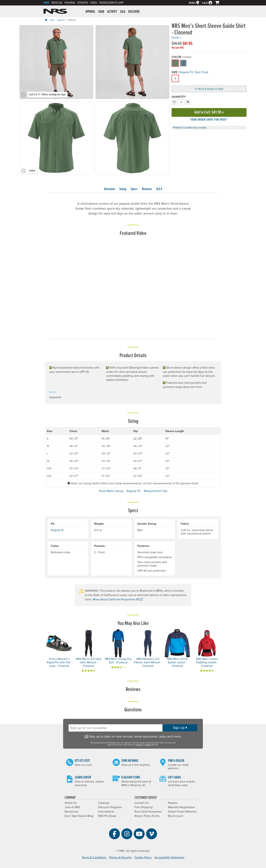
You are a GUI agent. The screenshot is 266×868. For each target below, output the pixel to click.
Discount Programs (110, 807)
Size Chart (202, 72)
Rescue (57, 3)
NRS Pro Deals (107, 816)
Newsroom (71, 812)
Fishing (70, 3)
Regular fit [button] (57, 530)
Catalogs (104, 803)
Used (94, 3)
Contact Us (141, 803)
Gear (101, 12)
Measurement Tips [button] (156, 491)
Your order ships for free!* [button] (209, 120)
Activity (112, 12)
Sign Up (180, 728)
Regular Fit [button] (186, 72)
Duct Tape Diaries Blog (79, 816)
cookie (148, 745)
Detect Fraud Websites (182, 812)
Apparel (90, 12)
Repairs (173, 803)
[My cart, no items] (219, 3)
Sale (123, 12)
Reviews (147, 189)
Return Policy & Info (147, 816)
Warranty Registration (181, 807)
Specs (134, 189)
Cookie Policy (143, 857)
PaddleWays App (111, 3)
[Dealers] (195, 3)
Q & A (159, 189)
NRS (46, 3)
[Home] (46, 20)
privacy (139, 745)
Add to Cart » (209, 112)
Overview (110, 189)
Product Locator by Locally (190, 128)
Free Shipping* (144, 807)
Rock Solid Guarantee (148, 812)
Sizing (123, 189)
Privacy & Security (120, 857)
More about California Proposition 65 (118, 599)
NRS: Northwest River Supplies (55, 11)
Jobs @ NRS (72, 807)
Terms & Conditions (94, 857)
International (106, 812)
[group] (56, 62)
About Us (71, 803)
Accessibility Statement (169, 857)
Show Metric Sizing (111, 491)
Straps (83, 3)
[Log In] (209, 3)
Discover (134, 12)
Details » (176, 38)
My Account (176, 816)
